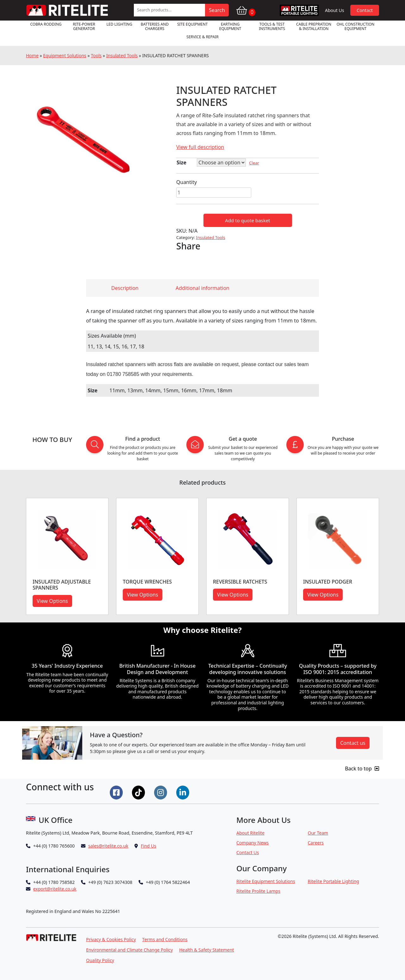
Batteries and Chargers (155, 26)
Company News (252, 843)
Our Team (318, 833)
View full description (200, 147)
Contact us (353, 743)
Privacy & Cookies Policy (111, 939)
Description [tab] (125, 288)
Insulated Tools (122, 55)
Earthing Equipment (230, 26)
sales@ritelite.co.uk (108, 846)
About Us (334, 10)
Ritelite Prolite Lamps (258, 891)
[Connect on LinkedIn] (184, 792)
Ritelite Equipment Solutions (266, 881)
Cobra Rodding (46, 24)
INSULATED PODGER (328, 582)
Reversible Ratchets (240, 582)
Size (181, 162)
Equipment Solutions (65, 55)
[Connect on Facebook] (117, 792)
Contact (365, 10)
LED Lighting (119, 24)
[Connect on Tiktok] (139, 792)
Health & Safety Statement (206, 950)
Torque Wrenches (147, 582)
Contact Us (248, 852)
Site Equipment (193, 24)
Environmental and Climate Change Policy (129, 950)
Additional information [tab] (202, 288)
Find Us (149, 846)
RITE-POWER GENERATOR (84, 26)
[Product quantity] (214, 193)
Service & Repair (202, 37)
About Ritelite (250, 833)
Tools (96, 55)
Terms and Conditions (165, 939)
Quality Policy (100, 960)
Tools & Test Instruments (272, 26)
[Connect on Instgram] (161, 792)
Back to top (362, 769)
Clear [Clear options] (254, 163)
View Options (52, 601)
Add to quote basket (247, 220)
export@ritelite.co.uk (55, 889)
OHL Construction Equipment (356, 26)
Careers (316, 843)
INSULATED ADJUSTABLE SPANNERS (62, 585)
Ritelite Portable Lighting (334, 881)
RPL (299, 10)
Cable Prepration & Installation (314, 26)
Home (32, 55)
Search (217, 10)
